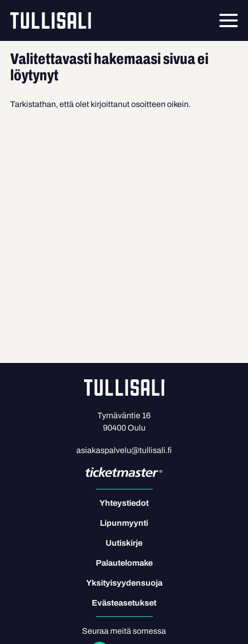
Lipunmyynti (124, 523)
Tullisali (51, 20)
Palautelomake (124, 563)
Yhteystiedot (124, 503)
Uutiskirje (124, 543)
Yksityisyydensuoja (124, 583)
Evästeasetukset (124, 603)
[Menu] (229, 20)
